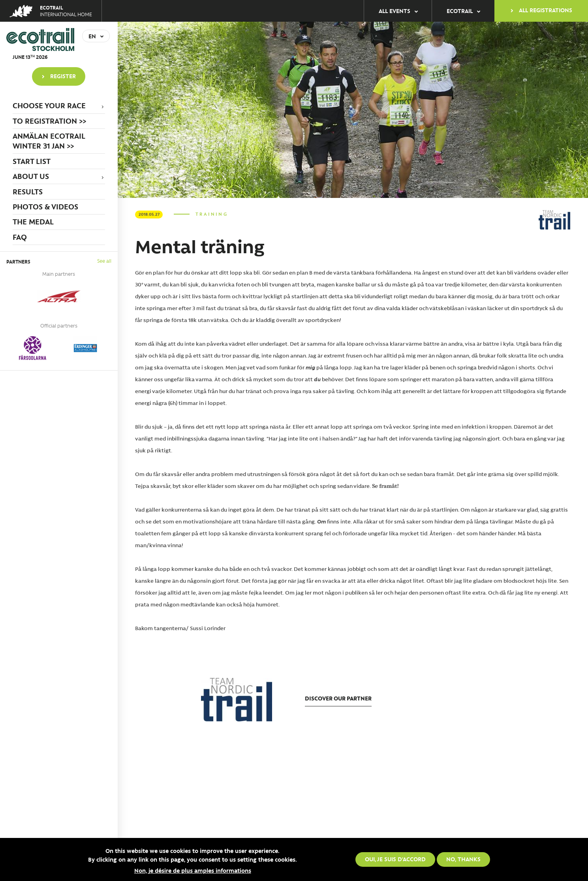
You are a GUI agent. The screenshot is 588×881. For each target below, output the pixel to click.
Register (63, 76)
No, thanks (463, 859)
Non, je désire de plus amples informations (193, 870)
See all (104, 261)
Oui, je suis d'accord (395, 859)
